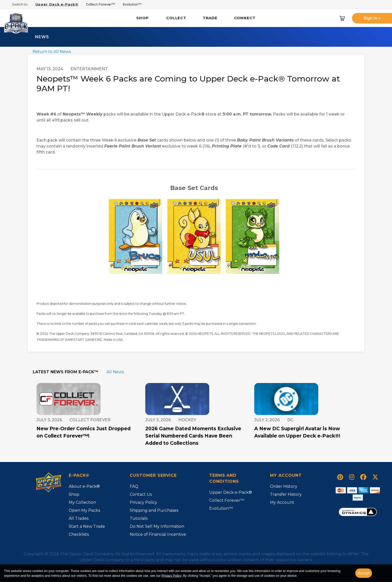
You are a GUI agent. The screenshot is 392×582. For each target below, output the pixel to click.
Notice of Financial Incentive (158, 534)
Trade (210, 18)
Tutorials (139, 518)
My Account (282, 502)
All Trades (79, 518)
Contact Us (141, 494)
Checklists (79, 534)
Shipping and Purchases (154, 510)
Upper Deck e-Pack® (231, 492)
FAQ (134, 486)
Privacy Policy (143, 502)
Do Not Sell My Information (157, 526)
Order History (284, 486)
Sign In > (372, 18)
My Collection (82, 502)
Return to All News (52, 52)
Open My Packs (84, 510)
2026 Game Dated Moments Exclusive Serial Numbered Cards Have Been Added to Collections (193, 436)
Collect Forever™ (227, 500)
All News (115, 372)
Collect (176, 18)
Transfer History (286, 494)
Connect (245, 18)
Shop (142, 18)
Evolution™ (221, 508)
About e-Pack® (84, 486)
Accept (364, 573)
